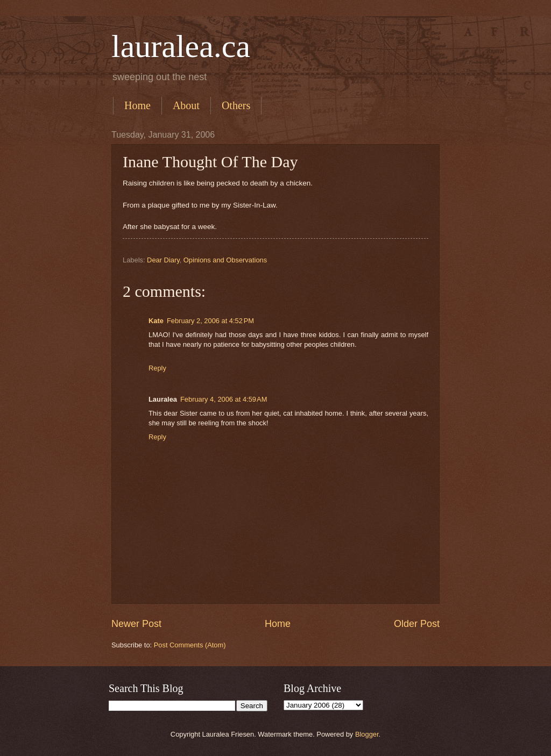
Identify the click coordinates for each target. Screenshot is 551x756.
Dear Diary (163, 260)
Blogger (367, 734)
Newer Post (136, 624)
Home (137, 105)
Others (236, 105)
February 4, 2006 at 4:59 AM (224, 399)
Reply (157, 368)
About (186, 105)
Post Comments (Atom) (190, 645)
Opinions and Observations (225, 260)
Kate (156, 321)
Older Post (417, 624)
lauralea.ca (181, 46)
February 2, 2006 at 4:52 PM (210, 321)
